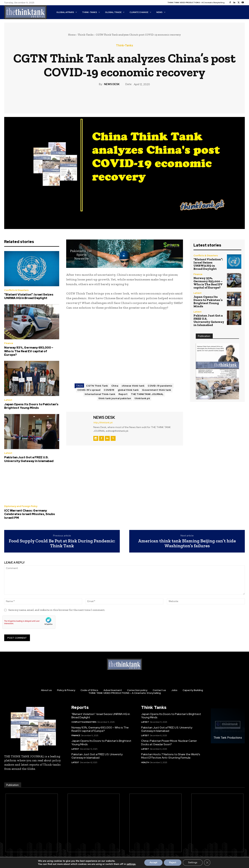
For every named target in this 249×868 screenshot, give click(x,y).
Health (145, 762)
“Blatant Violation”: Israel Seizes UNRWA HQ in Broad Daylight (29, 296)
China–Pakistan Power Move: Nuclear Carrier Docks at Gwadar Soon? (169, 742)
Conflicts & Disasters (16, 290)
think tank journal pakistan (115, 398)
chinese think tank (133, 386)
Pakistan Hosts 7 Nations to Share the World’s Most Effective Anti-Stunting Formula (171, 756)
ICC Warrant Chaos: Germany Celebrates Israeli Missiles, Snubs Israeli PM (30, 514)
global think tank (128, 390)
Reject (173, 862)
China (115, 386)
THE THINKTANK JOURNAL (147, 394)
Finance (9, 343)
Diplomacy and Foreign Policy (21, 506)
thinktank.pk (142, 398)
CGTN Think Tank (97, 386)
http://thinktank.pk (103, 423)
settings (131, 864)
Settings (193, 862)
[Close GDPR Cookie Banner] (207, 863)
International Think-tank (100, 394)
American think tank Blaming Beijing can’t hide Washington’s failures (187, 543)
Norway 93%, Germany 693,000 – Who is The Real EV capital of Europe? (29, 351)
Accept (153, 862)
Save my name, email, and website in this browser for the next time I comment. (57, 610)
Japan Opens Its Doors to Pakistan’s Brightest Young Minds (31, 406)
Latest (8, 400)
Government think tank (157, 390)
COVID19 (109, 390)
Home (72, 35)
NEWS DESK (112, 84)
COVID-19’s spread (89, 390)
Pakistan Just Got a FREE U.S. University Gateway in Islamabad (29, 459)
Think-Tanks (86, 35)
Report (123, 394)
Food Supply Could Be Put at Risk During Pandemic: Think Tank (62, 543)
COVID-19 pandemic (160, 386)
